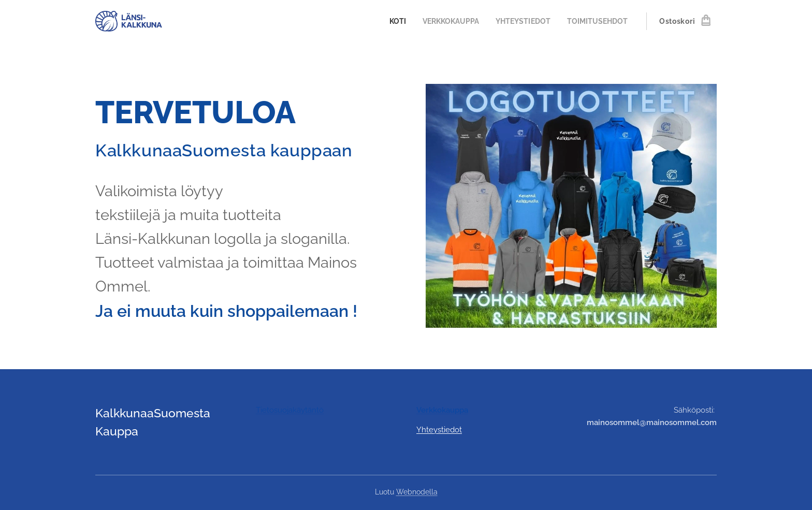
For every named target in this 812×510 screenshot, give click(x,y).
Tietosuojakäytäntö (290, 410)
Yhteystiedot (439, 430)
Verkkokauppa (442, 410)
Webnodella (417, 492)
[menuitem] (387, 21)
